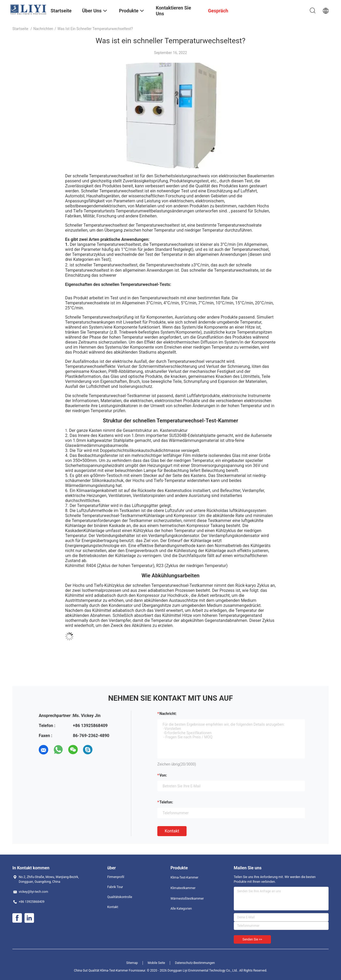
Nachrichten (43, 29)
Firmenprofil (116, 877)
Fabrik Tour (115, 887)
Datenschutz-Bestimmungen (195, 963)
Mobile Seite (157, 963)
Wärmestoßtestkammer (187, 899)
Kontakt (172, 831)
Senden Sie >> (252, 939)
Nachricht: (168, 714)
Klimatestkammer (183, 888)
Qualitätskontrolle (120, 897)
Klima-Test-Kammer (184, 877)
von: (163, 775)
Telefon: (166, 802)
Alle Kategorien (181, 909)
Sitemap (132, 963)
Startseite (20, 29)
